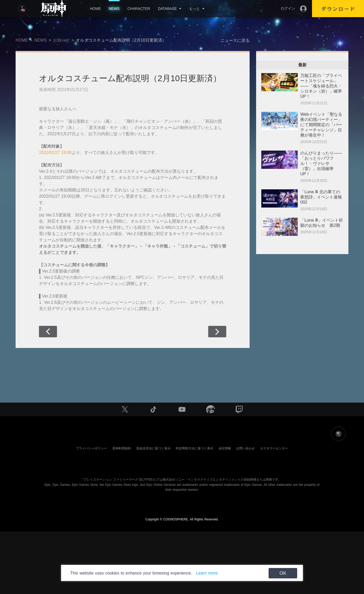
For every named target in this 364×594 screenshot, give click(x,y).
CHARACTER (139, 9)
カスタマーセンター (274, 448)
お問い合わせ (245, 448)
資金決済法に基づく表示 (153, 448)
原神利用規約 (122, 448)
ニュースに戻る (235, 40)
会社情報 (225, 448)
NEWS (114, 9)
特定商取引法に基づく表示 (194, 448)
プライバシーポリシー (92, 448)
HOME (95, 9)
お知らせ (61, 40)
